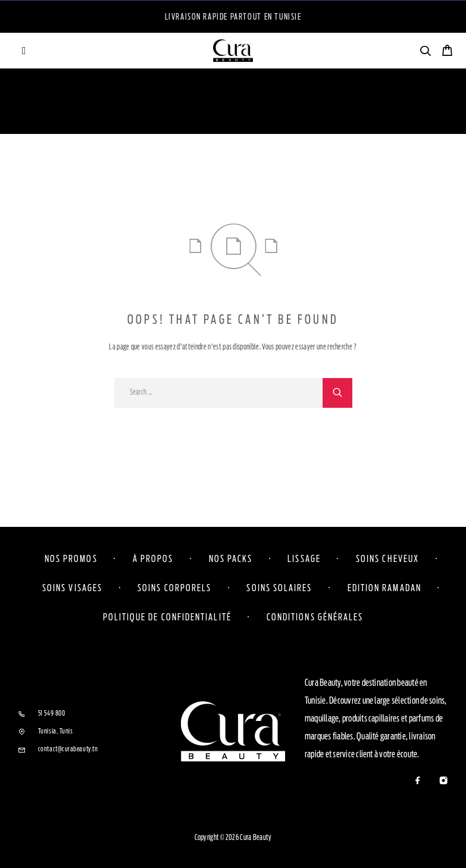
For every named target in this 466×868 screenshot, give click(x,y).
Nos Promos (71, 558)
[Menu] (24, 51)
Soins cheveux (387, 558)
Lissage (304, 558)
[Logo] (233, 51)
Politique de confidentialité (167, 617)
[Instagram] (443, 781)
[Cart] (447, 52)
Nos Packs (231, 558)
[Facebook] (417, 781)
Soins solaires (279, 588)
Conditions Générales (315, 617)
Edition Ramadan (384, 588)
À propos (153, 558)
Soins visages (72, 588)
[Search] (425, 53)
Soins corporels (174, 588)
